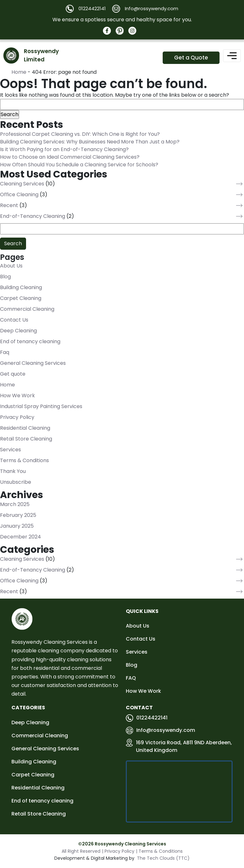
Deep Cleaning (18, 331)
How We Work (17, 396)
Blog (5, 277)
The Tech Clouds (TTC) (163, 858)
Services (10, 450)
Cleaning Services (22, 184)
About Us (11, 266)
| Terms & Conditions (159, 851)
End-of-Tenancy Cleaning (33, 216)
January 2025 (17, 526)
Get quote (13, 374)
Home (19, 72)
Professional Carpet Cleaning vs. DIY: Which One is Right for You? (80, 134)
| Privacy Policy (118, 851)
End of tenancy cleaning (30, 341)
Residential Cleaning (25, 428)
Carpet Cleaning (21, 298)
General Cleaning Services (33, 363)
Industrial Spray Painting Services (41, 406)
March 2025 (15, 504)
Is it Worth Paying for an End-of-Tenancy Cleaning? (64, 150)
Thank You (13, 471)
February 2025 (18, 515)
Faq (5, 352)
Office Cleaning (19, 195)
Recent (9, 206)
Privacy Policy (17, 417)
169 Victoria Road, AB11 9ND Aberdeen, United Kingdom (179, 746)
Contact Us (14, 320)
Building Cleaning (21, 287)
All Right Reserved (81, 851)
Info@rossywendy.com (160, 730)
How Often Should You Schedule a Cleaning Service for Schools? (79, 165)
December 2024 (20, 537)
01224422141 (147, 718)
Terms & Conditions (24, 460)
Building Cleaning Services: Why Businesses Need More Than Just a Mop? (90, 142)
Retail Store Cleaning (26, 439)
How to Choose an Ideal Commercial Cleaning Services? (70, 157)
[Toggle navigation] (232, 56)
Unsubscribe (16, 482)
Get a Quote (191, 58)
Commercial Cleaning (27, 309)
